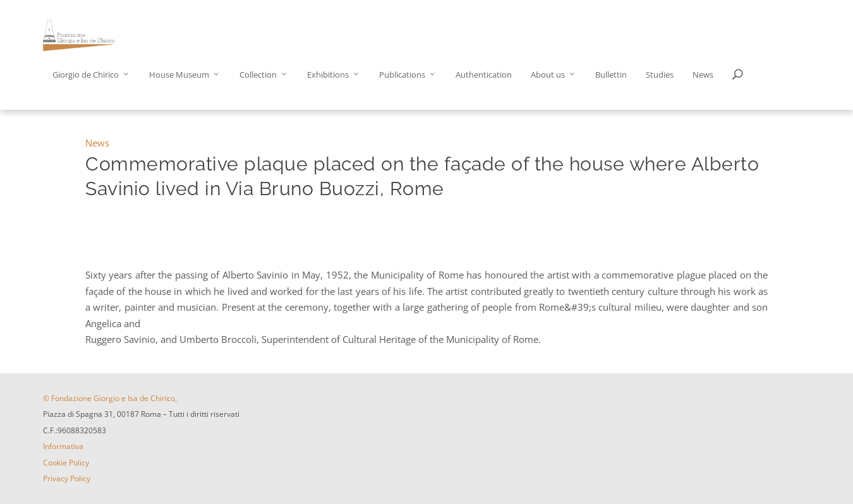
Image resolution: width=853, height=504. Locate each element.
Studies (660, 75)
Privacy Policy (67, 478)
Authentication (484, 75)
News (703, 75)
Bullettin (611, 75)
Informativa (63, 446)
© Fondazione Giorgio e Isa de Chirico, (110, 398)
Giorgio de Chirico (86, 75)
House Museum (179, 75)
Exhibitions (328, 75)
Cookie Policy (66, 463)
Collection (258, 75)
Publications (402, 75)
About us (548, 75)
